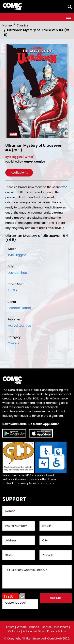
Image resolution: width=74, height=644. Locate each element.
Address (11, 540)
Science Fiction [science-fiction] (19, 308)
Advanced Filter (34, 631)
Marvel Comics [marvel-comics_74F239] (19, 326)
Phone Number (16, 526)
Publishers (61, 627)
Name (10, 511)
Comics (23, 25)
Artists (10, 627)
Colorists (14, 631)
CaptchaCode (16, 603)
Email (47, 526)
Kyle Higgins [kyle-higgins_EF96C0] (17, 255)
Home (7, 25)
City (45, 540)
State (9, 555)
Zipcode (48, 555)
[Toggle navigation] (69, 17)
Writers (22, 627)
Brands (34, 627)
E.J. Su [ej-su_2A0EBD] (12, 290)
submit (56, 598)
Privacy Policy (57, 631)
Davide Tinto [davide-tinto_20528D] (17, 273)
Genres (47, 627)
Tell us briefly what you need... (26, 570)
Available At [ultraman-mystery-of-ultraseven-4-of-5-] (19, 173)
